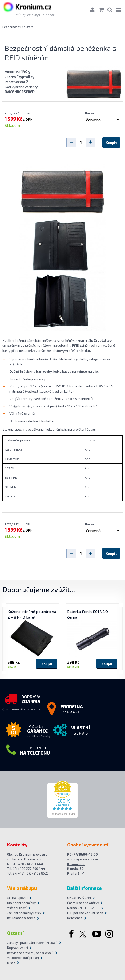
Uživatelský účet (79, 898)
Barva (90, 113)
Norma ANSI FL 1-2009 (83, 908)
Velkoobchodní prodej (23, 958)
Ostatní (15, 933)
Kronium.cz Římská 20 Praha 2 (76, 869)
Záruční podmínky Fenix (24, 913)
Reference (75, 918)
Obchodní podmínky (21, 903)
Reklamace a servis (21, 918)
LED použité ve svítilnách (85, 913)
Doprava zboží (18, 948)
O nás (11, 963)
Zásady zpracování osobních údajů (32, 943)
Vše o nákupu (22, 888)
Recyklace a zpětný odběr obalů (30, 953)
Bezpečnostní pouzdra (18, 27)
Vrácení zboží (17, 908)
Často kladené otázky (83, 903)
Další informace (84, 888)
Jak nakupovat (17, 898)
